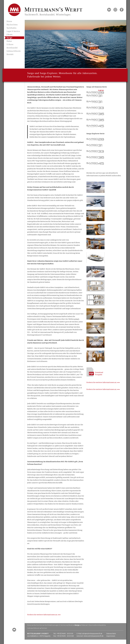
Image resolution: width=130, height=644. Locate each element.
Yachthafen (11, 28)
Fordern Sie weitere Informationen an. (42, 615)
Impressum (111, 636)
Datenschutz (111, 634)
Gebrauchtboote (14, 51)
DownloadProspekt (99, 374)
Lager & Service (13, 31)
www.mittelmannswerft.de (94, 636)
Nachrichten (12, 25)
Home (9, 21)
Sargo (9, 38)
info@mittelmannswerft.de (92, 634)
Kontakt (10, 54)
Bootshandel (12, 48)
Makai (9, 41)
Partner (44, 628)
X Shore (10, 44)
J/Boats (9, 35)
